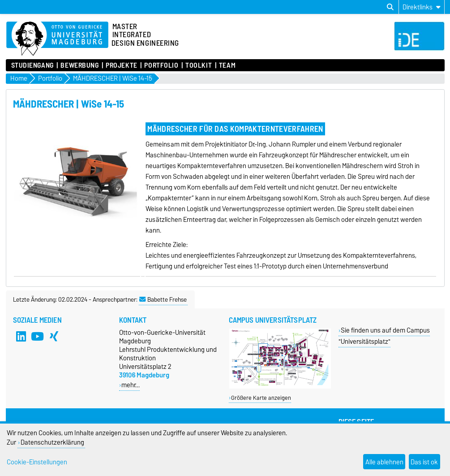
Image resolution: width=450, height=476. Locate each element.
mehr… (131, 385)
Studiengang (32, 65)
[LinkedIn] (21, 336)
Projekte (121, 65)
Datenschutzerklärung (52, 442)
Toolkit (199, 65)
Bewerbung (79, 65)
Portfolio (161, 65)
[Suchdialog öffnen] (390, 7)
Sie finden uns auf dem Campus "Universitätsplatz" (384, 336)
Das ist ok (424, 462)
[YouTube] (37, 336)
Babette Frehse (163, 299)
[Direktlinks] (422, 7)
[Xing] (54, 336)
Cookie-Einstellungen (37, 462)
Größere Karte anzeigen (261, 398)
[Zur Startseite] (57, 39)
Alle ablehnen (384, 462)
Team (227, 65)
